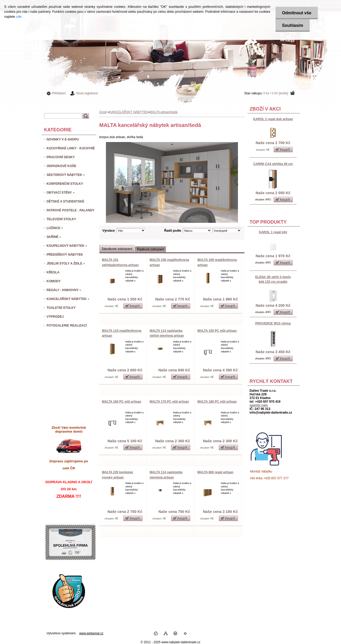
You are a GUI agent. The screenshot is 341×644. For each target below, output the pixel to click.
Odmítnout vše (297, 13)
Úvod (103, 112)
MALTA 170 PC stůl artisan (169, 402)
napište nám (259, 405)
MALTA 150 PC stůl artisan (217, 331)
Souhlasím (293, 25)
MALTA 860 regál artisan (216, 472)
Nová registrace (87, 93)
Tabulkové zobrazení (117, 249)
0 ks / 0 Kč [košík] (276, 93)
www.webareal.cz (91, 633)
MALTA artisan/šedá (164, 112)
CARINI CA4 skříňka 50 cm (273, 164)
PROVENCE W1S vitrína (273, 323)
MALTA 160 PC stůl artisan (122, 402)
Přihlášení (59, 93)
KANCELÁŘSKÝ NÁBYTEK (129, 112)
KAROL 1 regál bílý (273, 232)
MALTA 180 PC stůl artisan (217, 402)
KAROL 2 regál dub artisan (273, 119)
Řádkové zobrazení (150, 249)
